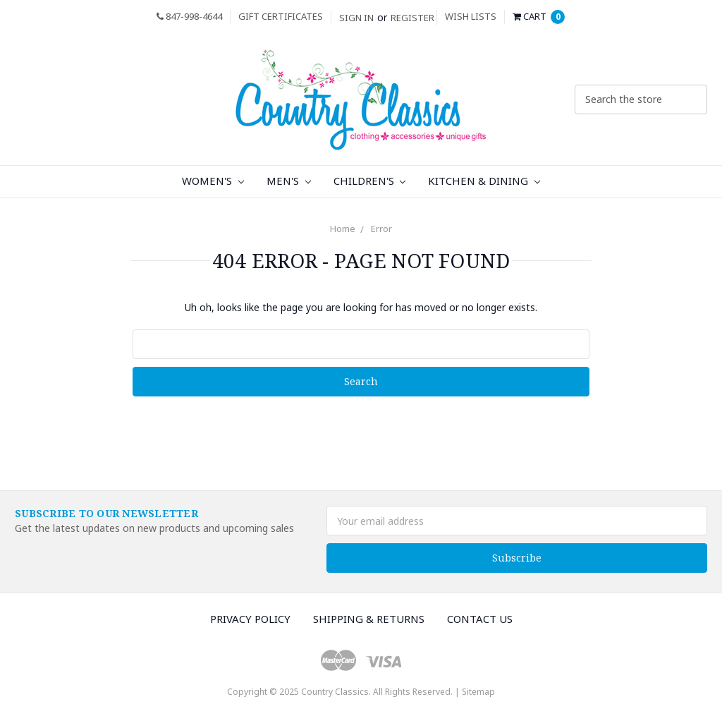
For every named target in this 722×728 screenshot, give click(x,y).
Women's (213, 181)
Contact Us (480, 619)
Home (343, 229)
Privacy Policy (250, 619)
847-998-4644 (189, 16)
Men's (289, 181)
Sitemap (478, 692)
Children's (370, 181)
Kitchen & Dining (484, 181)
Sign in (356, 18)
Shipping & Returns (369, 619)
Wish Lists (471, 16)
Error (381, 229)
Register (412, 18)
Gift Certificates (281, 16)
